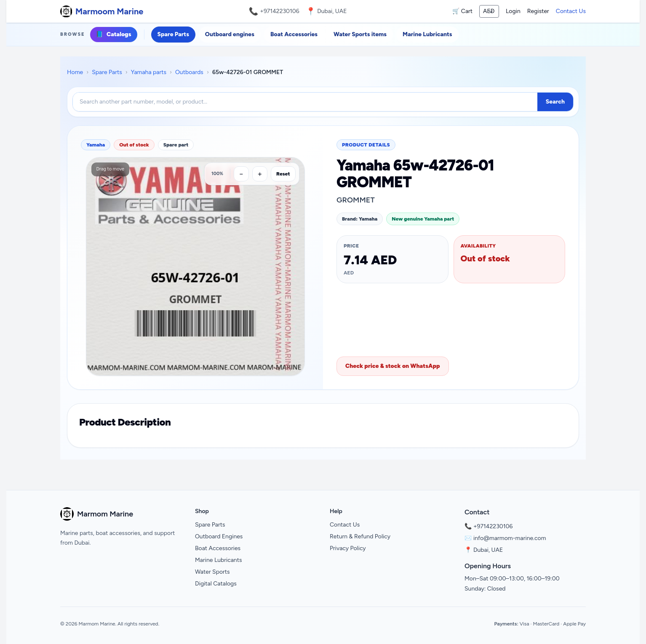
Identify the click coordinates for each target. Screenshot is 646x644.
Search (555, 102)
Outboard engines (230, 34)
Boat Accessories (294, 34)
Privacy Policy (348, 548)
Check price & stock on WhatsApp (393, 366)
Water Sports (212, 572)
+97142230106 (280, 11)
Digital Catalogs (216, 584)
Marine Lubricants (427, 34)
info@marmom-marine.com (510, 538)
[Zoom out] (241, 174)
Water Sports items (360, 34)
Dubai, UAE (488, 550)
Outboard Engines (219, 536)
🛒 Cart (462, 11)
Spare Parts (173, 34)
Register (538, 11)
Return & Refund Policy (360, 536)
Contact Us (571, 11)
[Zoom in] (260, 174)
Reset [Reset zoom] (283, 174)
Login (513, 11)
